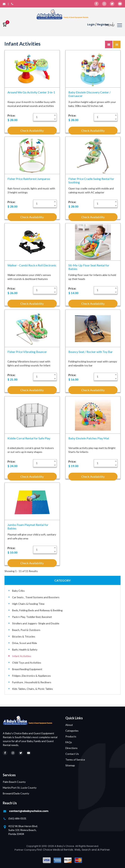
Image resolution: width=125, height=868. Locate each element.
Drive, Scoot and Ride (25, 643)
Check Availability (32, 130)
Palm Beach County (14, 782)
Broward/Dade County (16, 793)
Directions (71, 748)
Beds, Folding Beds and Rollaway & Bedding (37, 610)
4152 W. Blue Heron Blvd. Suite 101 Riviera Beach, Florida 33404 (23, 830)
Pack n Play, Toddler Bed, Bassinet (32, 617)
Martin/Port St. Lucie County (20, 788)
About (69, 725)
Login (91, 24)
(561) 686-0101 (17, 818)
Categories (72, 731)
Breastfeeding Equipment (27, 669)
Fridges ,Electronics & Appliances (31, 676)
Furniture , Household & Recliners (32, 682)
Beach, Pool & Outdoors (26, 630)
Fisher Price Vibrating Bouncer (27, 352)
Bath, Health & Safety (25, 650)
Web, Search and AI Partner (92, 850)
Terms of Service (75, 760)
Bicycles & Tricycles (24, 636)
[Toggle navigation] (114, 26)
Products (71, 736)
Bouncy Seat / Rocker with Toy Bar (91, 352)
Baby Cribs (18, 591)
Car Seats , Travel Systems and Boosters (36, 597)
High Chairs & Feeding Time (28, 604)
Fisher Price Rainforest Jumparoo (29, 179)
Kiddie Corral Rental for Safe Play (29, 438)
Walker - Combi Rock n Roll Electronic (32, 265)
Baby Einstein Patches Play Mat (89, 438)
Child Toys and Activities (27, 663)
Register (103, 24)
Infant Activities (22, 656)
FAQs (69, 742)
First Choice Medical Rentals (55, 850)
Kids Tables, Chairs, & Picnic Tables (33, 689)
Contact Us (72, 754)
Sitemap (70, 765)
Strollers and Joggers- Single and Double (36, 623)
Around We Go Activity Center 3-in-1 (31, 92)
